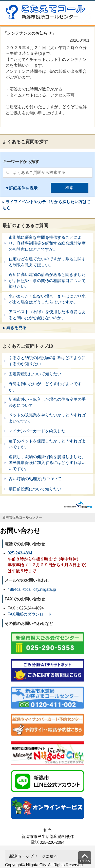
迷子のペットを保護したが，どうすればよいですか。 (48, 444)
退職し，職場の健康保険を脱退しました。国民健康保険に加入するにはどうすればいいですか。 (48, 463)
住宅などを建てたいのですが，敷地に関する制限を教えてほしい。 (48, 262)
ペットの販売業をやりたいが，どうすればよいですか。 (48, 418)
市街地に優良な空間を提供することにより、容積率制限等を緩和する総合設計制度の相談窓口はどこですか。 (48, 243)
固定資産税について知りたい (48, 374)
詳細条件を (19, 188)
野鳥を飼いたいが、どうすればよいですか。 (48, 387)
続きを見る (16, 328)
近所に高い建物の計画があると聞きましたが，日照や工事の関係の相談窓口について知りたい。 (48, 280)
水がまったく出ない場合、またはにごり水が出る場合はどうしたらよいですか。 (48, 299)
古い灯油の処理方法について (48, 479)
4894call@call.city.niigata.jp (32, 589)
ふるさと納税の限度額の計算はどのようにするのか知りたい (48, 361)
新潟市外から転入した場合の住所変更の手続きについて (48, 402)
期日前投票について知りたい (48, 489)
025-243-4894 (20, 553)
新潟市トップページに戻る (33, 856)
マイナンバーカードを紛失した (48, 431)
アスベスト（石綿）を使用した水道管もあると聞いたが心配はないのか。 (48, 315)
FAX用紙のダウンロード (30, 614)
